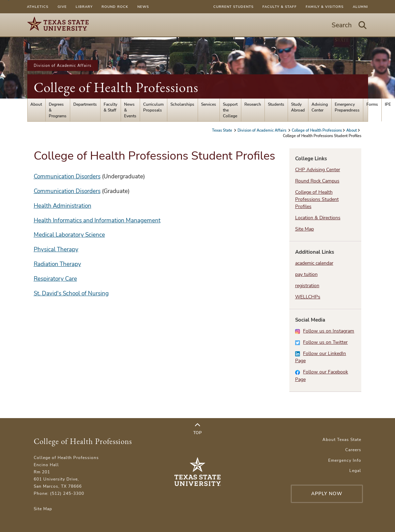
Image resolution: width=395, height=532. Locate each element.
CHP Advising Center (318, 170)
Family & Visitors (325, 7)
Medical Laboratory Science (69, 235)
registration (307, 286)
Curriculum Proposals (153, 107)
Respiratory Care (55, 279)
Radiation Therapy (57, 264)
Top (198, 429)
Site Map (305, 229)
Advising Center (320, 107)
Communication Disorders (67, 176)
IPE (388, 104)
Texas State (223, 130)
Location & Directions (318, 218)
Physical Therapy (56, 249)
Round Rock (115, 7)
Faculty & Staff (280, 7)
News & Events (130, 110)
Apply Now (327, 494)
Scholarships (182, 104)
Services (209, 104)
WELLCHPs (308, 297)
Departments (85, 104)
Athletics (38, 7)
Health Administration (63, 206)
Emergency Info (345, 460)
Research (253, 104)
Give (62, 7)
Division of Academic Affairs (63, 65)
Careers (353, 450)
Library (84, 7)
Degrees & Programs (58, 110)
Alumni (360, 7)
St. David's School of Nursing (71, 293)
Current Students (233, 7)
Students (276, 104)
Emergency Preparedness (347, 107)
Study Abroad (298, 107)
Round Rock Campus (317, 181)
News (143, 7)
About (36, 104)
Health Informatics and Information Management (97, 220)
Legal (355, 470)
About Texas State (342, 439)
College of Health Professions (116, 87)
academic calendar (314, 263)
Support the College (230, 110)
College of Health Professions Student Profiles (317, 199)
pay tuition (306, 274)
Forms (372, 104)
